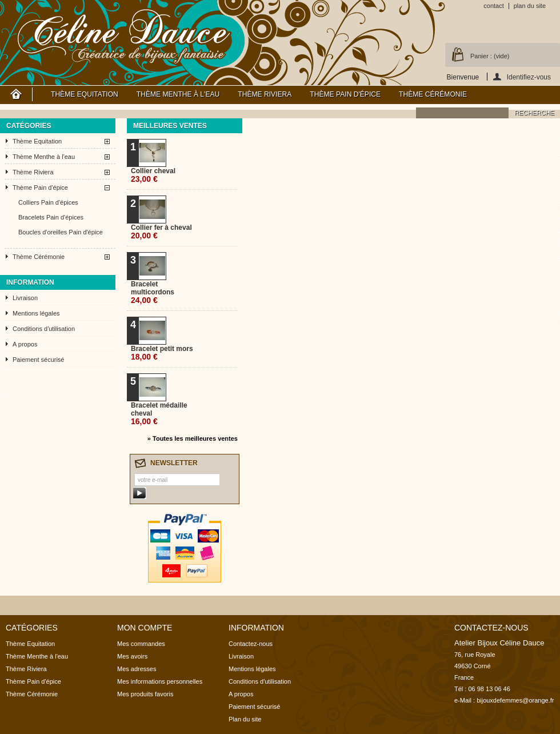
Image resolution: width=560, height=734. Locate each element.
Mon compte (145, 628)
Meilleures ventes (170, 126)
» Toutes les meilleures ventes (193, 438)
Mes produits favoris (145, 694)
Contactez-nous (251, 644)
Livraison (25, 298)
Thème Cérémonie (433, 94)
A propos (25, 344)
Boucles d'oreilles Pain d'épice (61, 232)
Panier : (490, 56)
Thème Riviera (265, 94)
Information (30, 282)
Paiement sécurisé (39, 360)
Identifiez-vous (529, 77)
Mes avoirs (132, 656)
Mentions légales (36, 313)
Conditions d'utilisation (44, 329)
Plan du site (245, 719)
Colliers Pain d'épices (48, 202)
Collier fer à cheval (161, 232)
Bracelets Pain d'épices (51, 217)
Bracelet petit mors (162, 353)
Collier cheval (153, 175)
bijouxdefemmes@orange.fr (515, 700)
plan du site (530, 6)
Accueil (16, 94)
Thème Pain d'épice (345, 94)
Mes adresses (137, 669)
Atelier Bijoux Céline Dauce (125, 34)
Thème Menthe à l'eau (178, 94)
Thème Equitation (85, 94)
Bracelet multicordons (153, 292)
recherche (534, 113)
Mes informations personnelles (160, 681)
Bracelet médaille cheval (159, 414)
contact (493, 6)
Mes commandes (141, 644)
